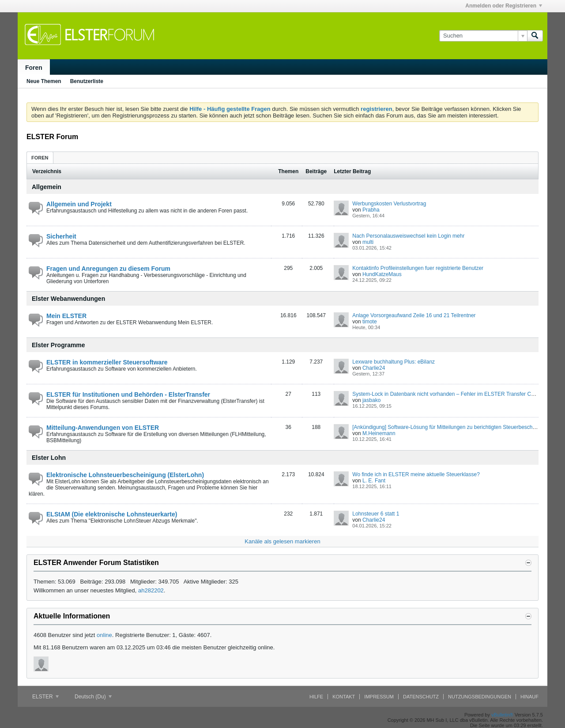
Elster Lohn (49, 458)
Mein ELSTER (66, 316)
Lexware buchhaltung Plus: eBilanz (394, 362)
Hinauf (529, 697)
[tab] (40, 157)
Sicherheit (61, 236)
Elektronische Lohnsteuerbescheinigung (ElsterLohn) (125, 475)
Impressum (379, 697)
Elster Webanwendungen (68, 299)
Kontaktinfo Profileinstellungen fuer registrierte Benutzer (418, 268)
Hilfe (316, 697)
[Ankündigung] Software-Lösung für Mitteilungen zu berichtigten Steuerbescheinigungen (455, 427)
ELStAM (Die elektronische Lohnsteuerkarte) (112, 514)
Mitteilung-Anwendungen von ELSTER (103, 428)
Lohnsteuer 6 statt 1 (376, 514)
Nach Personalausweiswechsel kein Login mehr (408, 236)
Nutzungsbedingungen (480, 697)
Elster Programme (58, 345)
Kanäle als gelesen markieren (282, 541)
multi (368, 242)
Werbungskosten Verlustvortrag (389, 204)
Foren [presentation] (40, 158)
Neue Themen (44, 81)
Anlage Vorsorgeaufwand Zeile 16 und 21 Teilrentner (414, 315)
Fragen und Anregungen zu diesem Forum (108, 269)
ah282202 (151, 590)
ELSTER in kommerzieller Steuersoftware (107, 362)
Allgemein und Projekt (79, 204)
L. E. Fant (374, 481)
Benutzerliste (87, 81)
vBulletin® (502, 715)
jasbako (371, 400)
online (104, 635)
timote (370, 322)
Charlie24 (374, 368)
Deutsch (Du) (93, 697)
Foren (34, 68)
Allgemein (47, 187)
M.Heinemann (379, 433)
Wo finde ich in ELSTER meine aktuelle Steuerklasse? (416, 474)
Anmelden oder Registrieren (504, 6)
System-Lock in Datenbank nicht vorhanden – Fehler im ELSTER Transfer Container (451, 394)
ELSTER (45, 697)
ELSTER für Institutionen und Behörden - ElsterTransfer (128, 394)
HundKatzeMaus (382, 274)
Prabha (371, 210)
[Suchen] (483, 36)
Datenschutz (421, 697)
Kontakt (344, 697)
